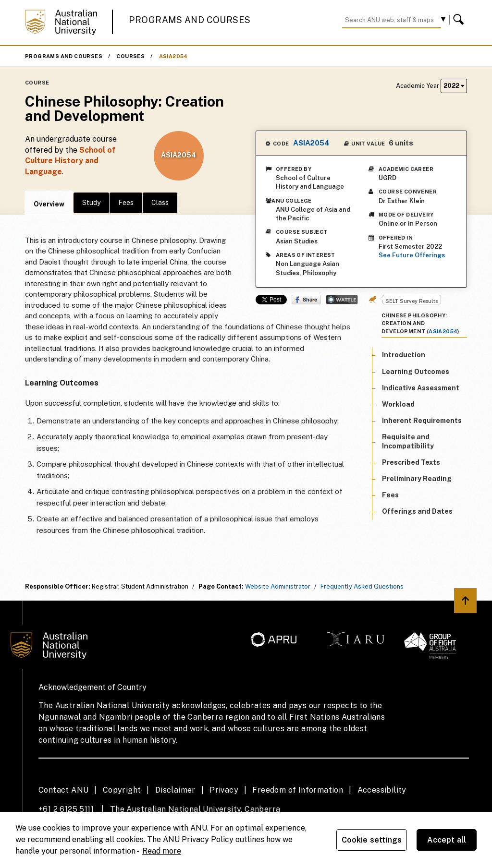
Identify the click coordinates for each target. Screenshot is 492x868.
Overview (49, 204)
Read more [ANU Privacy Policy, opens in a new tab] (162, 851)
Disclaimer (175, 790)
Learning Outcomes (416, 372)
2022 (454, 86)
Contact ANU (63, 790)
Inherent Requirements (422, 421)
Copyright (122, 790)
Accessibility (382, 790)
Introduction (404, 355)
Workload (398, 404)
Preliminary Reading (417, 479)
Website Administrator (278, 586)
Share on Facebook (306, 300)
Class (160, 203)
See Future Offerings (412, 255)
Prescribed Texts (411, 462)
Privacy (224, 790)
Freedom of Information (298, 790)
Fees (126, 203)
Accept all (447, 840)
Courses (130, 56)
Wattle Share (342, 300)
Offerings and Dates (417, 511)
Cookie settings (372, 840)
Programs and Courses (190, 20)
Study (91, 203)
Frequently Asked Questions (362, 586)
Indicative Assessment (421, 388)
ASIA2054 (173, 56)
